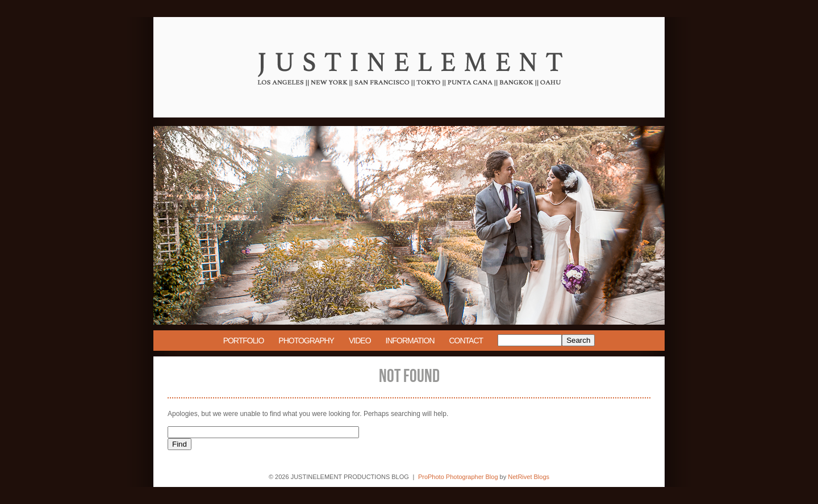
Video (360, 341)
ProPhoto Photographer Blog (458, 477)
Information (410, 341)
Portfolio (244, 341)
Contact (466, 341)
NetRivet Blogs (529, 477)
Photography (306, 341)
